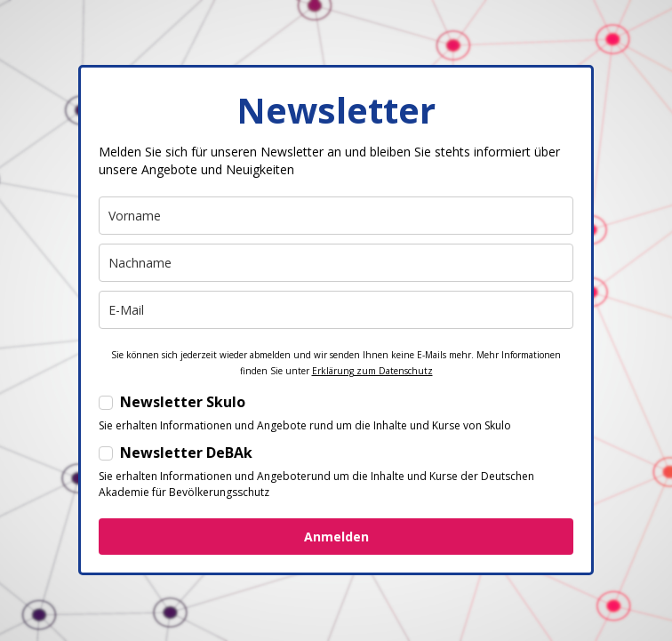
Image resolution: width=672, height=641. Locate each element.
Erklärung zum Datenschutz (372, 371)
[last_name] (336, 263)
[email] (336, 310)
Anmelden (336, 537)
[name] (336, 216)
